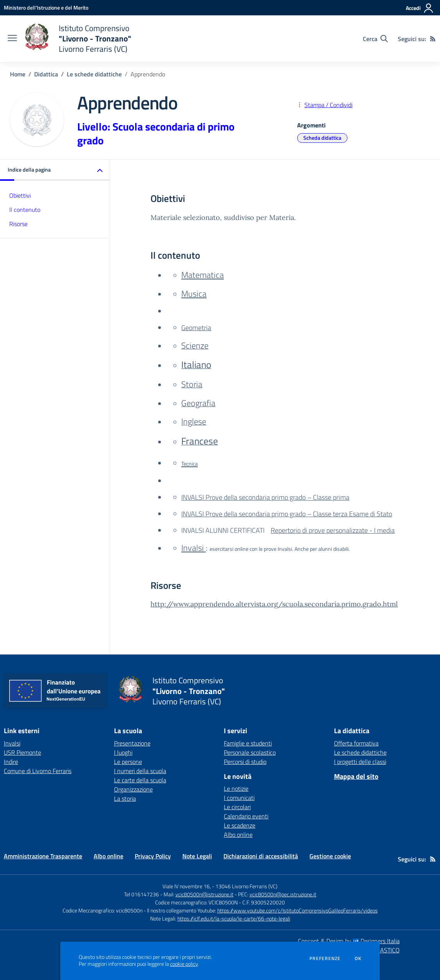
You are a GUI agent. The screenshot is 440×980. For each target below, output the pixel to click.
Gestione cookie (330, 856)
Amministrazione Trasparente (43, 856)
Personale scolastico (250, 752)
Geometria (196, 328)
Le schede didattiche (94, 74)
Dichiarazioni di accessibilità (261, 856)
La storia (125, 798)
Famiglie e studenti (248, 743)
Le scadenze (240, 825)
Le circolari (237, 807)
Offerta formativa (356, 743)
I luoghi (123, 752)
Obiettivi (20, 195)
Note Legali (197, 856)
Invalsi (194, 548)
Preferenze (325, 959)
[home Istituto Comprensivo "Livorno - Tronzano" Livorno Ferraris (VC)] (78, 39)
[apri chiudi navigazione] (12, 39)
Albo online (238, 835)
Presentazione (132, 743)
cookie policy (184, 964)
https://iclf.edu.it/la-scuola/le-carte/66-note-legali (234, 918)
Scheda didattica (322, 138)
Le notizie (236, 788)
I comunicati (239, 798)
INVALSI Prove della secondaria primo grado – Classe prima (265, 497)
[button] (55, 170)
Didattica (46, 74)
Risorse (18, 224)
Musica (194, 293)
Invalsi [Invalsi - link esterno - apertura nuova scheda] (12, 743)
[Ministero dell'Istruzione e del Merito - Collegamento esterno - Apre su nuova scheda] (46, 7)
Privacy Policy (153, 856)
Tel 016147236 (141, 894)
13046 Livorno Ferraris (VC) (246, 886)
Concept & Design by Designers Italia (349, 941)
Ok (358, 959)
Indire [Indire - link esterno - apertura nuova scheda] (11, 762)
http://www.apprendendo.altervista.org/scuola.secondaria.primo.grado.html (274, 604)
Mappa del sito (356, 776)
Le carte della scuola (140, 780)
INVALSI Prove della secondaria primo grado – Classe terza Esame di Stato (287, 514)
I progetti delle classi (360, 762)
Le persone (128, 762)
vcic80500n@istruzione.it (204, 894)
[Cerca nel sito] (375, 39)
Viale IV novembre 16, (187, 886)
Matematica (203, 275)
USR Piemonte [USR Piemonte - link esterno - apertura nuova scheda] (22, 752)
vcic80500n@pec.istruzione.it (283, 894)
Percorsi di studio (245, 762)
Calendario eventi (246, 816)
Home (18, 74)
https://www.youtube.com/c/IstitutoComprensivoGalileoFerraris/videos (298, 910)
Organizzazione (133, 789)
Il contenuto (25, 210)
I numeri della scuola (140, 771)
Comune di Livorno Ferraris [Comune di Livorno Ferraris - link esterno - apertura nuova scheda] (38, 771)
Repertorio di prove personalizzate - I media (333, 530)
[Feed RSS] (433, 39)
